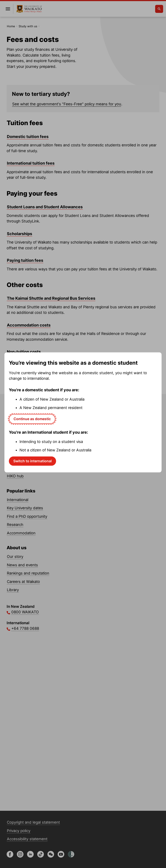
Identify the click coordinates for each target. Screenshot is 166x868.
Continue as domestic (32, 419)
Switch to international (32, 461)
